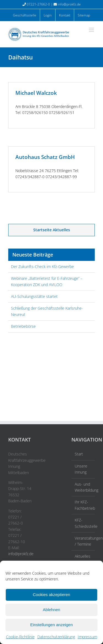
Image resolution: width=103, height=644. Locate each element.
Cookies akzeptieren (52, 595)
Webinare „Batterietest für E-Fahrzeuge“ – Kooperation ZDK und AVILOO (47, 281)
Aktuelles (83, 556)
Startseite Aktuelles (52, 230)
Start (79, 454)
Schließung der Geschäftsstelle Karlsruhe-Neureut (47, 311)
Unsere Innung (81, 469)
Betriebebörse (23, 326)
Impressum (87, 637)
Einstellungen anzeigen (51, 625)
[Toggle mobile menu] (92, 30)
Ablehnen (51, 610)
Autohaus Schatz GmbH (45, 157)
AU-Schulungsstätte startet (34, 296)
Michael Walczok (36, 93)
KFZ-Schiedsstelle (83, 523)
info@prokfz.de (69, 4)
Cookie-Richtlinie (20, 637)
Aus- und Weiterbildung (83, 487)
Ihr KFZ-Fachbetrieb (83, 505)
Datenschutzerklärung (56, 637)
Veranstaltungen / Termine (83, 541)
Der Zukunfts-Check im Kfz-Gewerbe (42, 267)
